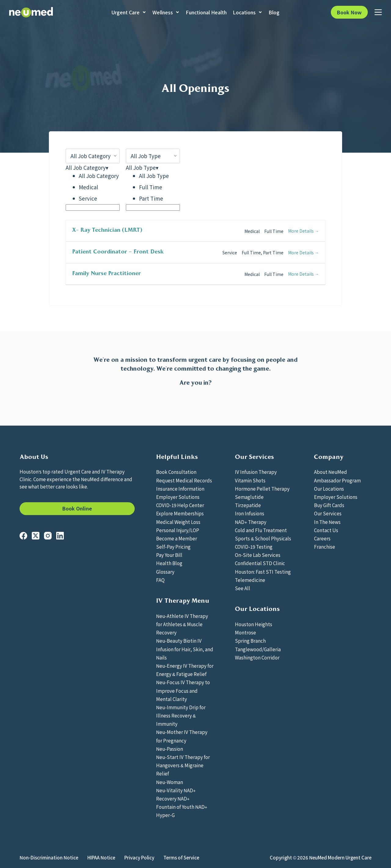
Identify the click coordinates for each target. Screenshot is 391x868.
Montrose (245, 632)
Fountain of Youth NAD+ (182, 807)
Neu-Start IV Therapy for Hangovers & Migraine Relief (183, 765)
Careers (322, 538)
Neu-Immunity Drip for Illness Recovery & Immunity (181, 715)
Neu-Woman (170, 782)
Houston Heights (254, 624)
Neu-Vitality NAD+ (176, 790)
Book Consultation (176, 472)
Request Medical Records (184, 480)
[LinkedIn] (60, 536)
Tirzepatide (248, 505)
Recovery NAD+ (173, 798)
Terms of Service (181, 858)
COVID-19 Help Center (180, 505)
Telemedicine (250, 580)
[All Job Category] (93, 156)
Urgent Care (129, 12)
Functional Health (206, 12)
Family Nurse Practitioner (106, 273)
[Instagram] (48, 536)
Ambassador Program (337, 480)
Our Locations (329, 488)
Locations (248, 12)
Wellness (166, 12)
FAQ (160, 580)
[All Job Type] (153, 156)
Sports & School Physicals (263, 538)
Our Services (328, 513)
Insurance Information (180, 488)
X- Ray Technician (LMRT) (107, 230)
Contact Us (326, 530)
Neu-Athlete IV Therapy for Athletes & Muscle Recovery (182, 624)
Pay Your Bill (169, 555)
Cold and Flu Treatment (261, 530)
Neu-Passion (170, 749)
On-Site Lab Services (258, 555)
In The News (327, 522)
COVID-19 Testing (254, 547)
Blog (274, 12)
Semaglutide (249, 497)
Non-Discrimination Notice (49, 858)
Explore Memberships (180, 513)
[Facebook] (23, 536)
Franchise (325, 547)
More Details (303, 231)
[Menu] (378, 12)
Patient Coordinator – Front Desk (118, 252)
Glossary (165, 572)
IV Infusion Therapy (256, 472)
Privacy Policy (139, 858)
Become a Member (177, 538)
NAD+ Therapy (251, 522)
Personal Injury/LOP (178, 530)
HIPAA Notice (101, 858)
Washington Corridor (257, 657)
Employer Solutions (178, 497)
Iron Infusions (250, 513)
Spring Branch (250, 641)
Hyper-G (165, 815)
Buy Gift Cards (329, 505)
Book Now (349, 12)
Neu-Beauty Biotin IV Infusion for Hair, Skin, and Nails (185, 649)
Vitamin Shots (250, 480)
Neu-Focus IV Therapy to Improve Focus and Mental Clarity (183, 690)
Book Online (77, 508)
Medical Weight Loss (178, 522)
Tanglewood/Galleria (258, 649)
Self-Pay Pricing (173, 547)
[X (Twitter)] (36, 536)
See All (243, 588)
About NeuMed (331, 472)
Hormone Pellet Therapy (262, 488)
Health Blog (169, 563)
